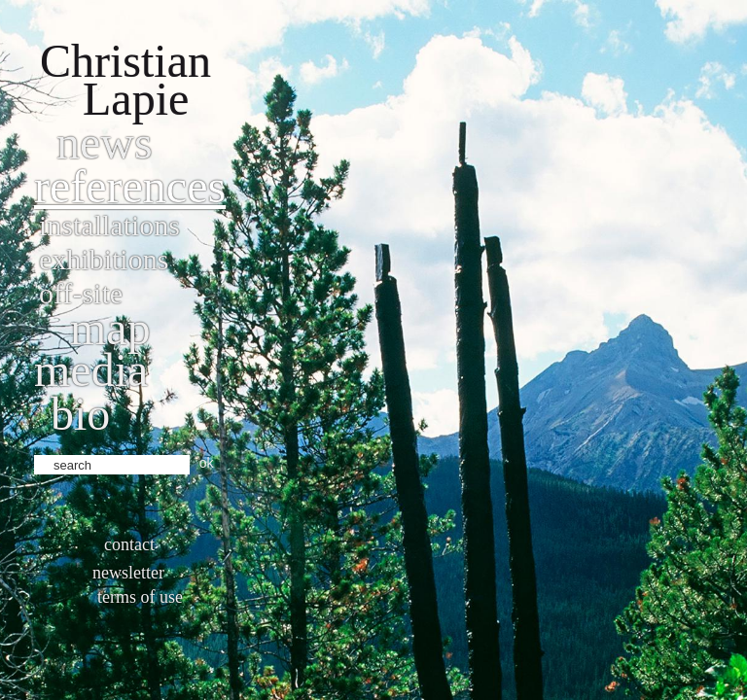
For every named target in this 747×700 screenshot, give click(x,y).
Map (110, 328)
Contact (129, 544)
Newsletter (128, 573)
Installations (109, 225)
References (130, 186)
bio (80, 414)
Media (91, 370)
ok (207, 463)
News (105, 142)
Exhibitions (104, 259)
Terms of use (140, 597)
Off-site (81, 293)
